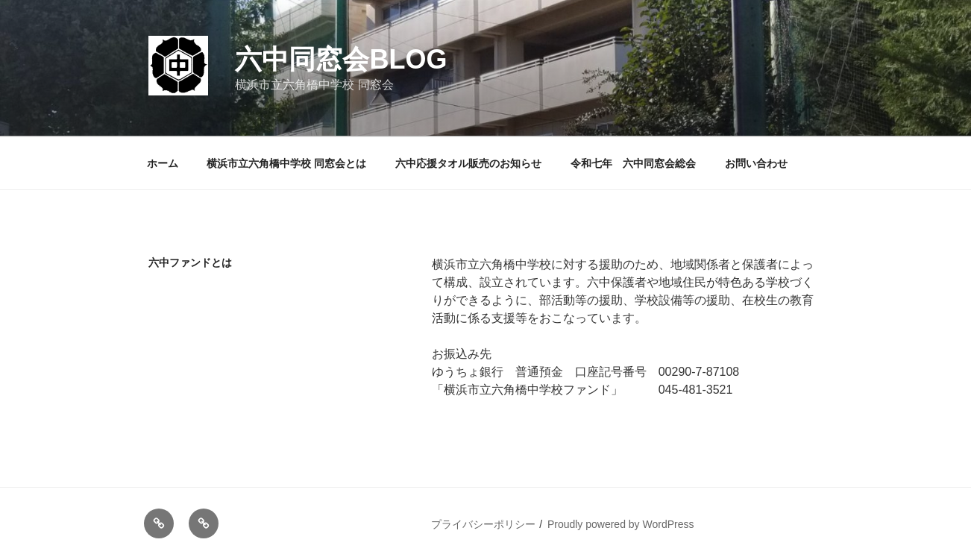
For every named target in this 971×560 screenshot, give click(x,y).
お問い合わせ (756, 163)
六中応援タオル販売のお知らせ (468, 163)
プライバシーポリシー (483, 524)
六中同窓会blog (341, 59)
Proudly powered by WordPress (621, 524)
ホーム (163, 163)
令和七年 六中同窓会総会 (633, 163)
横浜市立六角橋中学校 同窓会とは (286, 163)
